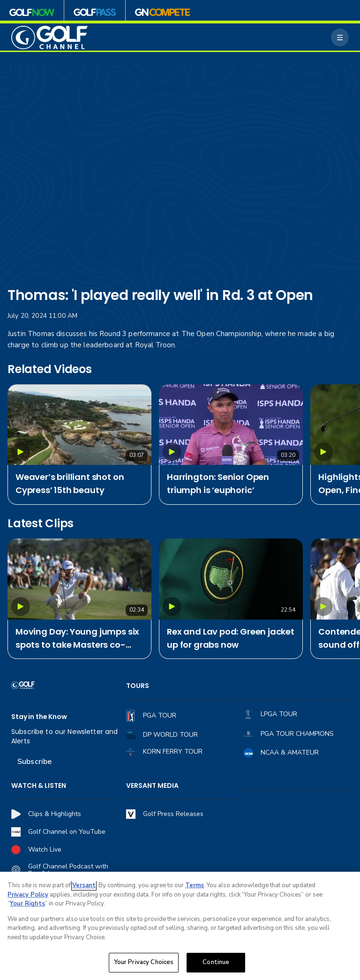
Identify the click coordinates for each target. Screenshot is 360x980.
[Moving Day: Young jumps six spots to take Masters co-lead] (79, 579)
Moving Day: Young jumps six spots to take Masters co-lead (77, 639)
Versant (84, 885)
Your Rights (27, 904)
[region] (180, 926)
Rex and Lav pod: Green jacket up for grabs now (231, 638)
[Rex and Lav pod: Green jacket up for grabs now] (231, 579)
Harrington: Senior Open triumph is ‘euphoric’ (218, 483)
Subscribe (34, 762)
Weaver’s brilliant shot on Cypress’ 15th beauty (70, 483)
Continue (216, 962)
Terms (195, 885)
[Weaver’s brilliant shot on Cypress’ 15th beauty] (79, 425)
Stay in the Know (39, 717)
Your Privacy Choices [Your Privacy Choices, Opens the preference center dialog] (144, 962)
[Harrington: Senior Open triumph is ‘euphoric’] (231, 425)
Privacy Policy (28, 895)
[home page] (49, 38)
